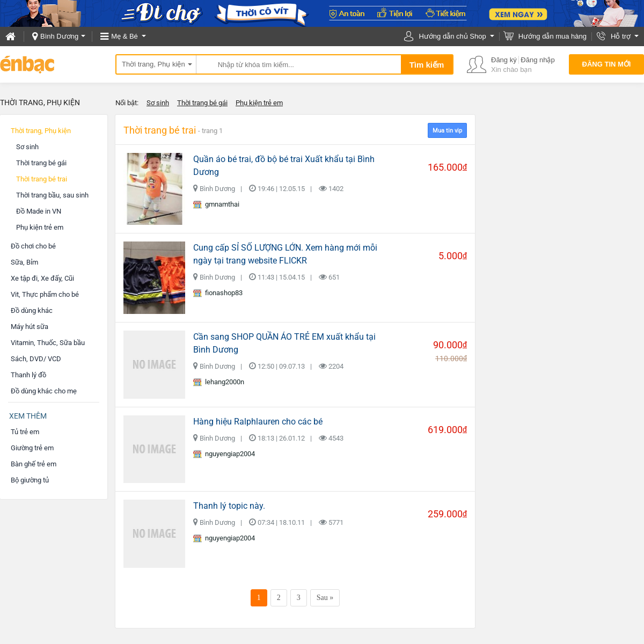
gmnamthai (216, 204)
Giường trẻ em (32, 448)
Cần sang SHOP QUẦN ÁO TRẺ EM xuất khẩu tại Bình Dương (284, 343)
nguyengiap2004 (224, 454)
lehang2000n (219, 382)
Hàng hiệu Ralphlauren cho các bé (258, 422)
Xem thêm (28, 416)
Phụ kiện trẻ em (259, 103)
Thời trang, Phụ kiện (153, 64)
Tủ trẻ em (25, 432)
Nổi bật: (127, 103)
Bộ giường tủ (30, 480)
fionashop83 (218, 293)
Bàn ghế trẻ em (34, 464)
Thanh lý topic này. (229, 506)
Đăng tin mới (607, 64)
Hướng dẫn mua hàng (552, 36)
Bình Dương (59, 36)
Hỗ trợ (621, 36)
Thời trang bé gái (202, 103)
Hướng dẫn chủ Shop (452, 36)
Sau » (325, 598)
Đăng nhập (537, 60)
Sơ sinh (158, 103)
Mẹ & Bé (125, 36)
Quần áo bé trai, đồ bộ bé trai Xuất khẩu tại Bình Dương (284, 166)
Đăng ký (504, 60)
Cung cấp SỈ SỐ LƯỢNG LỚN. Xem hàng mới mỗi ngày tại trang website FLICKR (285, 254)
